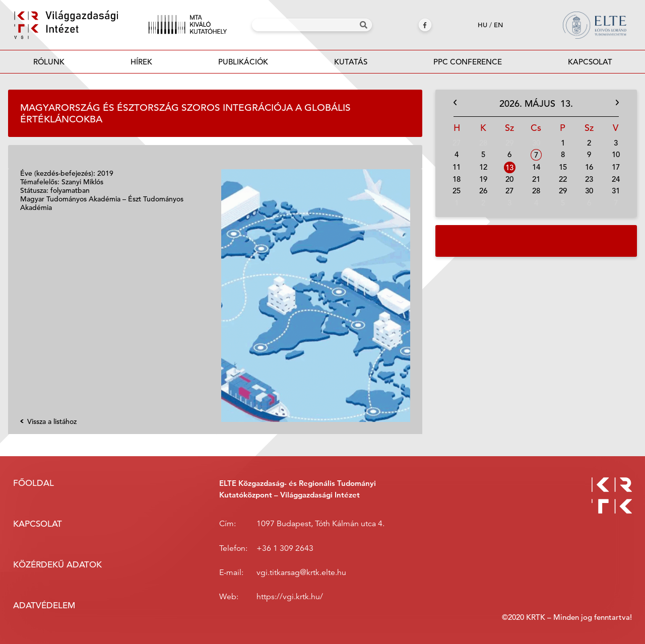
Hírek (141, 62)
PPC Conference (468, 62)
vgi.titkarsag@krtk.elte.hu (301, 573)
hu (482, 25)
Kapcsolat (590, 62)
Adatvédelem (44, 605)
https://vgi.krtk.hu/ (290, 597)
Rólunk (49, 62)
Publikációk (243, 65)
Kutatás (351, 62)
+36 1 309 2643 (285, 548)
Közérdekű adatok (57, 565)
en (498, 25)
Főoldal (34, 483)
